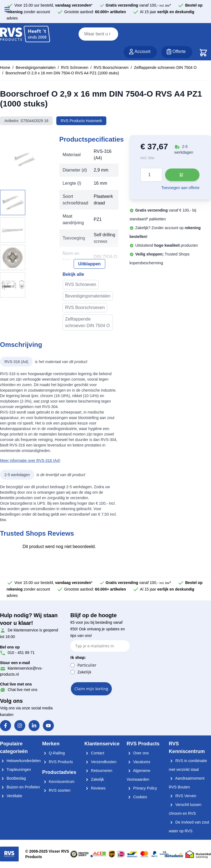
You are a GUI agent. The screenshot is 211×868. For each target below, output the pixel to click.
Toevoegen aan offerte (180, 188)
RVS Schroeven (75, 68)
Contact (94, 753)
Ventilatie (11, 796)
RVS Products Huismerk (81, 121)
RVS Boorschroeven (111, 68)
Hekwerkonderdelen (20, 761)
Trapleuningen (16, 769)
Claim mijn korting (91, 689)
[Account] (140, 52)
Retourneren (98, 771)
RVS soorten (56, 790)
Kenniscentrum (58, 782)
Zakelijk (84, 672)
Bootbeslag (13, 778)
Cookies (137, 797)
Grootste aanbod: (95, 12)
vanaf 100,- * (138, 5)
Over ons (138, 753)
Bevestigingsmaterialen (36, 68)
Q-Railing (54, 753)
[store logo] (25, 34)
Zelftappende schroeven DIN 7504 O (165, 68)
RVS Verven (182, 796)
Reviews (95, 788)
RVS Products (58, 762)
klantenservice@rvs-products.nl (21, 668)
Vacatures (138, 762)
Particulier (87, 665)
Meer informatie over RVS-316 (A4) (30, 460)
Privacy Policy (142, 788)
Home (5, 68)
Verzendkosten (100, 762)
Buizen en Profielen (20, 787)
